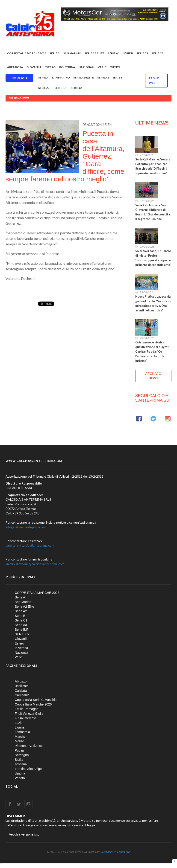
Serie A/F (45, 88)
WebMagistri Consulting (115, 852)
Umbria (20, 773)
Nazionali (86, 67)
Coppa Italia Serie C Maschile (36, 700)
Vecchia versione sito (24, 834)
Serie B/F (61, 88)
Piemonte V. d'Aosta (29, 746)
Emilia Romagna (27, 709)
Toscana (21, 764)
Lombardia (22, 732)
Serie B (128, 53)
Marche (20, 737)
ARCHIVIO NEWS (153, 376)
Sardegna (22, 755)
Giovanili (34, 67)
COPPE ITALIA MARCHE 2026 (27, 53)
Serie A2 (114, 53)
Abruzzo (21, 681)
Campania (22, 695)
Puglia (19, 750)
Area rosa (15, 67)
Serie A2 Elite (94, 53)
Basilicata (22, 686)
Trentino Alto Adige (28, 769)
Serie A (55, 53)
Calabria (21, 691)
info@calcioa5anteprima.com (26, 527)
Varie (102, 67)
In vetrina (67, 67)
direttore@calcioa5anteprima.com (30, 545)
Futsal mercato (25, 718)
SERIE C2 (158, 53)
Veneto (20, 778)
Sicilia (19, 760)
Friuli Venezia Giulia (29, 714)
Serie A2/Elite (84, 77)
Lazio (19, 723)
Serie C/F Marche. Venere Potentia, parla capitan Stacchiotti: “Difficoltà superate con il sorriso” (153, 166)
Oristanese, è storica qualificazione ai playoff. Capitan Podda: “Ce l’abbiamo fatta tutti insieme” (152, 352)
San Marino (72, 53)
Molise (19, 741)
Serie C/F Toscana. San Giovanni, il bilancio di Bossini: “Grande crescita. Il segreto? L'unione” (153, 212)
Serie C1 (142, 53)
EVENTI (115, 67)
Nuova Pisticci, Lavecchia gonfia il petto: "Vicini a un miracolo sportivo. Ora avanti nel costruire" (153, 303)
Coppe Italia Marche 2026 (33, 704)
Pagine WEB (154, 80)
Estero (50, 67)
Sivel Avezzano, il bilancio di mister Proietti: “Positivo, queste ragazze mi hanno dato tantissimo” (153, 258)
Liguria (20, 727)
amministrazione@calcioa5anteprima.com (35, 564)
